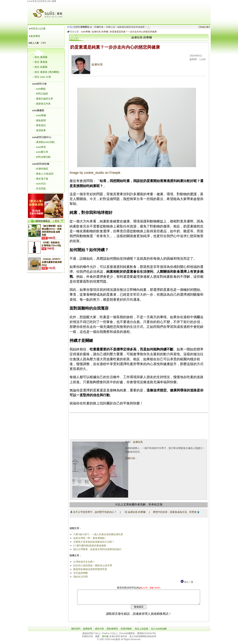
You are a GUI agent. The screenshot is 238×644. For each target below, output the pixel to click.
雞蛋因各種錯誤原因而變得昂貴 (90, 569)
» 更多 (56, 221)
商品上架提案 (141, 632)
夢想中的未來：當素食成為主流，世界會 (175, 512)
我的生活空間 (80, 577)
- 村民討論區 (41, 94)
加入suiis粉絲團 (159, 632)
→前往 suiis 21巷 (42, 77)
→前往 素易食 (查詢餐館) (46, 72)
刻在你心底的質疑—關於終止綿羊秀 (92, 565)
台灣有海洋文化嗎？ (84, 562)
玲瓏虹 (70, 27)
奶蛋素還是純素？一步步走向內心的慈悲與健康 (133, 32)
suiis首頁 (32, 1)
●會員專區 (35, 36)
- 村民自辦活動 (43, 157)
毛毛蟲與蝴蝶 (80, 573)
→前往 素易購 (40, 57)
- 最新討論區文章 (44, 99)
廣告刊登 (99, 632)
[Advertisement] (139, 11)
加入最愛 (52, 1)
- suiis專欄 (40, 115)
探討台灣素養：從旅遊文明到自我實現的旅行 (97, 549)
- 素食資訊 (40, 125)
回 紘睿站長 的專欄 (134, 512)
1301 (44, 43)
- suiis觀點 (40, 89)
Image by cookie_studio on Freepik (94, 173)
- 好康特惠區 (41, 169)
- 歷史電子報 (41, 179)
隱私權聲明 (112, 632)
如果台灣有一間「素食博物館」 (90, 538)
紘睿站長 (86, 64)
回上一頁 (187, 582)
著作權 (106, 639)
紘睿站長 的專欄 (99, 32)
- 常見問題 (40, 189)
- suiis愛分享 (41, 152)
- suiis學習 (40, 147)
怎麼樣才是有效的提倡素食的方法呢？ (93, 542)
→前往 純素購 (40, 67)
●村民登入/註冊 (37, 29)
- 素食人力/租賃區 (44, 174)
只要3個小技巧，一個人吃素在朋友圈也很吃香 (98, 534)
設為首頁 (42, 1)
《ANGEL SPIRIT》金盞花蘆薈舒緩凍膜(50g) (52, 262)
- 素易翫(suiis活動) (45, 142)
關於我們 (76, 632)
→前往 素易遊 (40, 62)
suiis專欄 (85, 32)
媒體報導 (88, 632)
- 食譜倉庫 (40, 130)
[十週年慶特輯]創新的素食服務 (89, 546)
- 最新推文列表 (43, 104)
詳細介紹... (131, 458)
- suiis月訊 (40, 184)
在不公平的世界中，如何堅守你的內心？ (93, 512)
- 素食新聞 (40, 120)
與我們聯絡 (126, 632)
